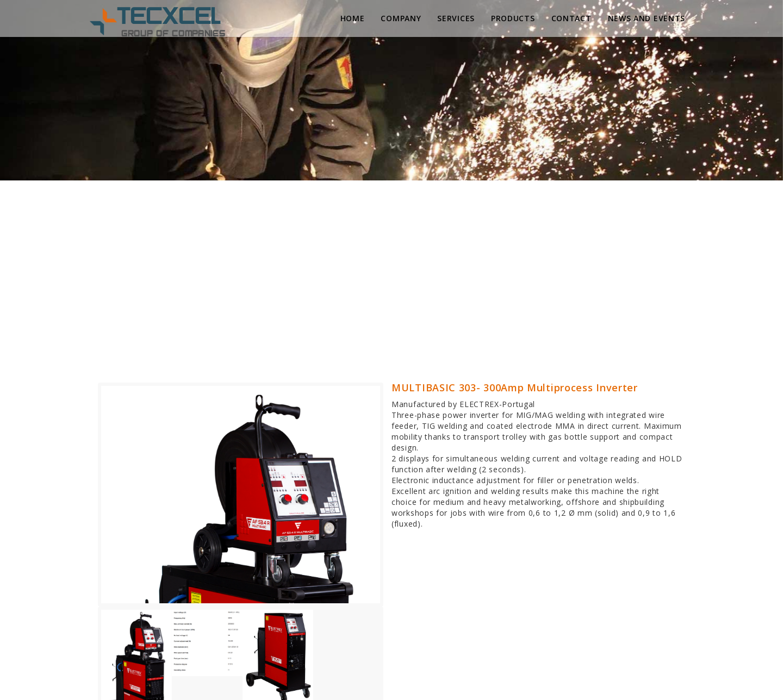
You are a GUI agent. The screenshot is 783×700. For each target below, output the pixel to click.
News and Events (647, 18)
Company (401, 18)
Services (456, 18)
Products (513, 18)
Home (353, 18)
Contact (571, 18)
